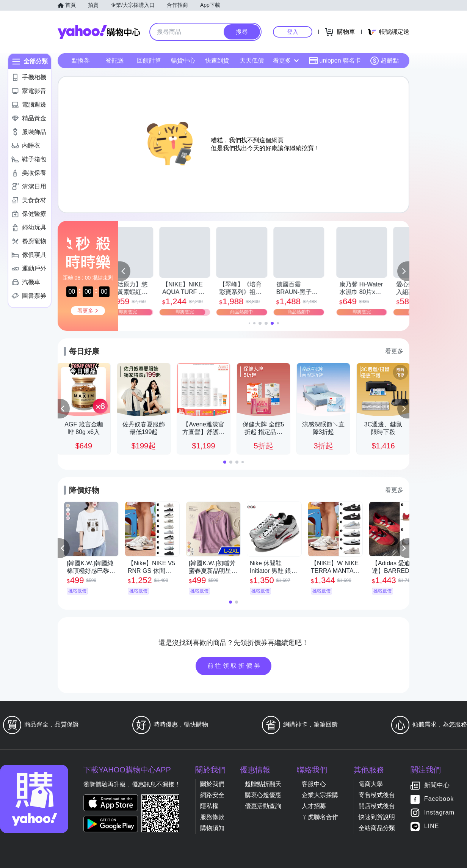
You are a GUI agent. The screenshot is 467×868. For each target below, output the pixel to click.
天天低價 (252, 61)
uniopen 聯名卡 (335, 61)
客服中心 (314, 784)
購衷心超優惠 (263, 795)
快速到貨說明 (377, 817)
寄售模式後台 (377, 795)
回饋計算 (149, 61)
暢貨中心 (183, 61)
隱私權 (209, 806)
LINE (432, 826)
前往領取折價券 (235, 666)
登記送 (115, 61)
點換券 (81, 61)
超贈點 (384, 61)
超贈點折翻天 (263, 784)
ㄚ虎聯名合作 (320, 817)
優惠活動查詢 (263, 806)
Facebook (439, 799)
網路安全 (212, 795)
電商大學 (371, 784)
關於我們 (212, 784)
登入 (293, 32)
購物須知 (212, 828)
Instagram (439, 813)
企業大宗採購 (320, 795)
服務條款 (212, 817)
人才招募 (314, 806)
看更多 (286, 61)
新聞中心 (437, 785)
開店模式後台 (377, 806)
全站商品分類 (377, 828)
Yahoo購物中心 (99, 32)
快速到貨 (217, 61)
